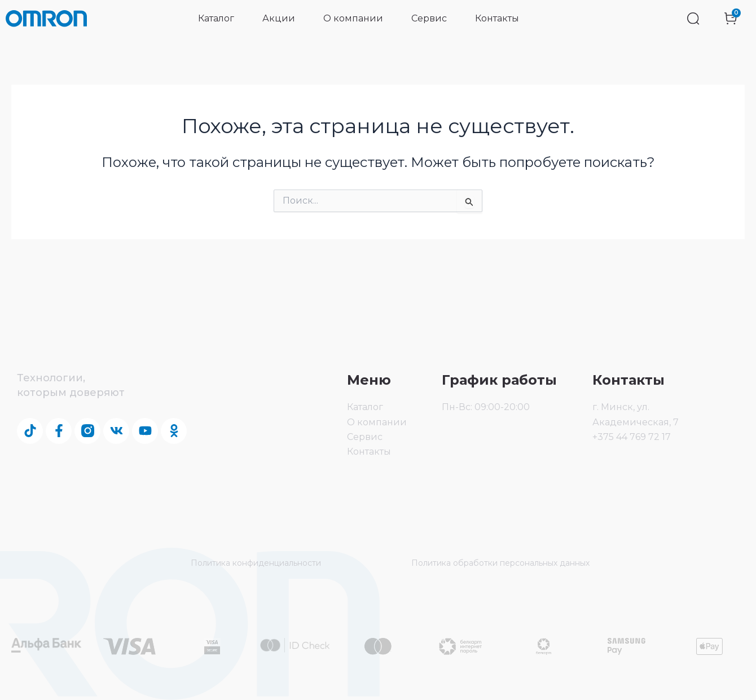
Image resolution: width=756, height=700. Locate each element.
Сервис (429, 18)
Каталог (216, 18)
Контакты (497, 18)
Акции (279, 18)
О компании (353, 18)
